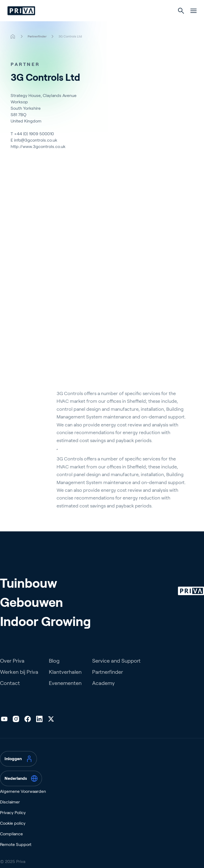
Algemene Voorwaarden (23, 800)
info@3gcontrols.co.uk (36, 140)
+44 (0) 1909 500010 (34, 134)
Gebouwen (31, 611)
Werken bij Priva (19, 680)
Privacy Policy (13, 821)
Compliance (11, 842)
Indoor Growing (45, 630)
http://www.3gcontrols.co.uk (38, 147)
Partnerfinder (108, 680)
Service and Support (116, 669)
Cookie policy (13, 831)
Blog (54, 669)
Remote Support (16, 853)
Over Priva (12, 669)
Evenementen (65, 691)
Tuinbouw (29, 592)
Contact (10, 691)
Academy (103, 691)
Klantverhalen (65, 680)
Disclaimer (10, 810)
